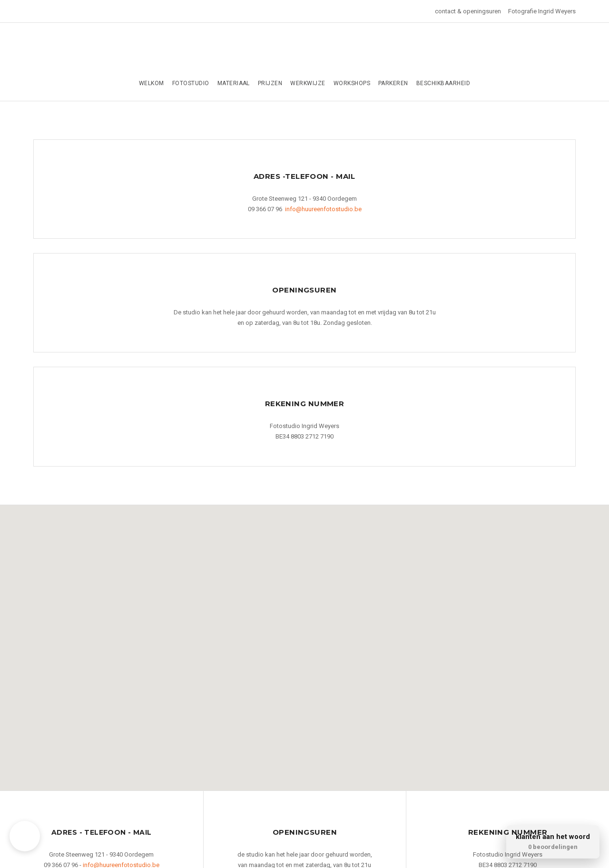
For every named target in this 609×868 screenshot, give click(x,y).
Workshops (352, 83)
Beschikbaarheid (443, 83)
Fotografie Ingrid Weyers (542, 11)
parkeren (393, 83)
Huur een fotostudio (304, 51)
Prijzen (270, 83)
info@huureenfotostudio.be (323, 209)
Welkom (152, 83)
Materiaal (234, 83)
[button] (307, 642)
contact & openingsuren (468, 11)
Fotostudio (191, 83)
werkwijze (308, 83)
